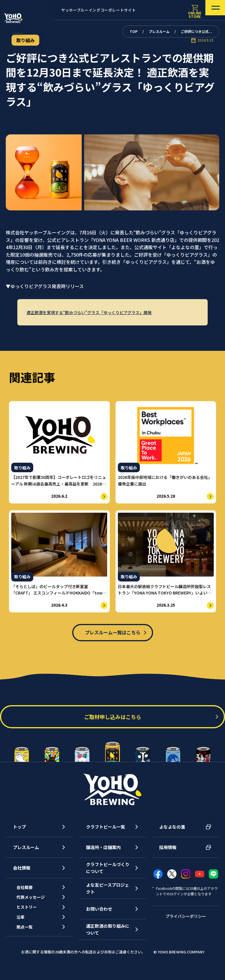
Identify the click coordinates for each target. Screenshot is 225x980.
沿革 (24, 934)
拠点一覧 (29, 947)
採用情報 (168, 855)
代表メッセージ (35, 909)
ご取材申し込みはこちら (113, 724)
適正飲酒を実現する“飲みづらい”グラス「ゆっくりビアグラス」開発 (94, 312)
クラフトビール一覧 (106, 834)
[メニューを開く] (207, 10)
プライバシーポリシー (186, 924)
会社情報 (22, 875)
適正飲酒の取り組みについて (108, 937)
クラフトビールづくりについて (108, 875)
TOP (134, 31)
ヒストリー (31, 921)
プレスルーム (159, 31)
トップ (19, 834)
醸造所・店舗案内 (103, 855)
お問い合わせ (99, 916)
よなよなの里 (172, 834)
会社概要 (29, 896)
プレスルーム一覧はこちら (113, 635)
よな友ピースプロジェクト (108, 896)
